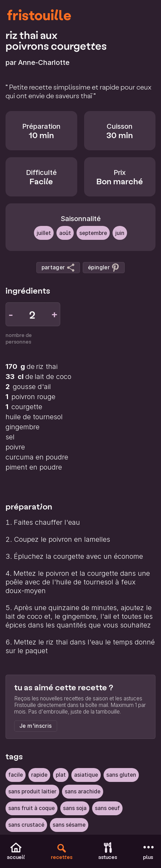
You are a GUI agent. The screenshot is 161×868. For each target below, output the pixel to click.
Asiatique (86, 775)
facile (16, 775)
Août (65, 233)
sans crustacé (26, 825)
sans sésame (69, 825)
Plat (61, 775)
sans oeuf (107, 808)
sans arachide (83, 791)
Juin (120, 233)
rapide (39, 775)
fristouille (39, 15)
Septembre (93, 233)
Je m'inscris (36, 726)
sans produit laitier (32, 791)
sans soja (75, 808)
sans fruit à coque (32, 808)
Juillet (44, 233)
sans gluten (121, 775)
